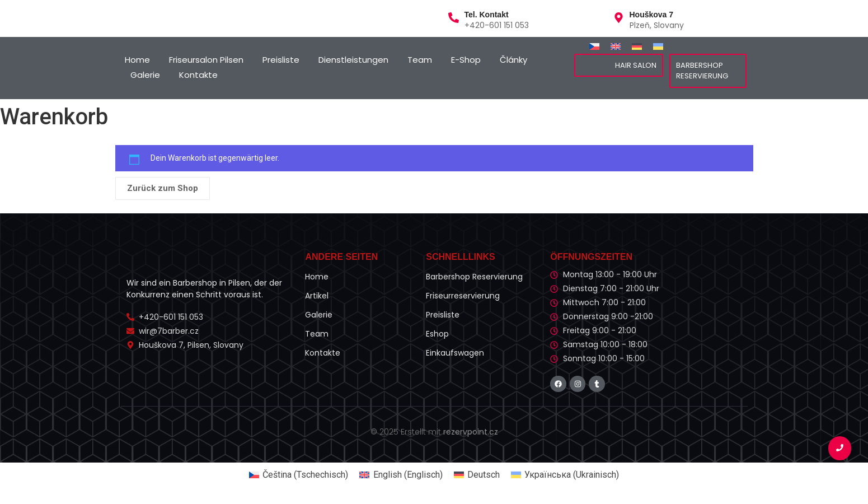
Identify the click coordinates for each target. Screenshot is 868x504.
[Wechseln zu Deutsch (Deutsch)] (477, 475)
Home (137, 60)
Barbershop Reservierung (474, 277)
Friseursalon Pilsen (206, 60)
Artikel (317, 296)
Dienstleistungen (353, 60)
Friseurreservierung (463, 296)
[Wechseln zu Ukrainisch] (658, 46)
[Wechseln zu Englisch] (616, 46)
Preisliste (281, 60)
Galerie (145, 75)
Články (513, 60)
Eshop (437, 334)
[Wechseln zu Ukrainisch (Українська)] (565, 475)
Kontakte (198, 75)
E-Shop (466, 60)
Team (420, 60)
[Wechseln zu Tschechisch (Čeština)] (299, 475)
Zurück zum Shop (163, 188)
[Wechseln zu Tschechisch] (594, 46)
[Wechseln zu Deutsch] (637, 46)
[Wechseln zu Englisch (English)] (401, 475)
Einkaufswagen (455, 353)
